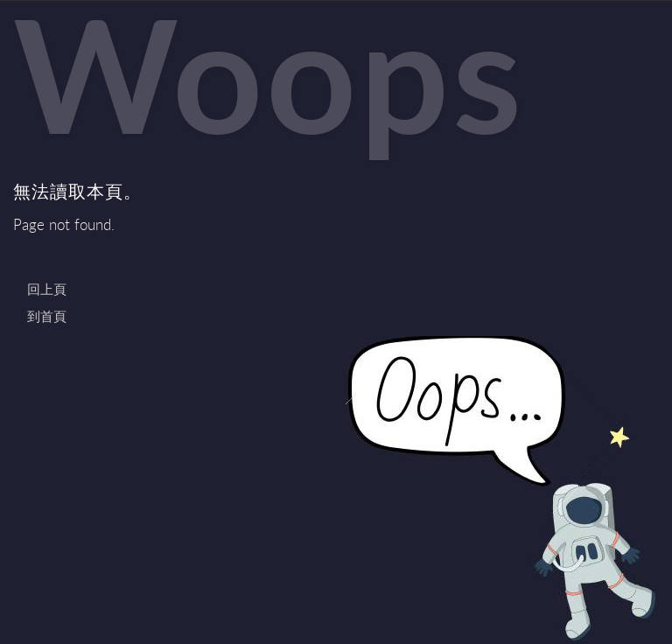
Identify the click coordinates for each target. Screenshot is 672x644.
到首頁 (47, 316)
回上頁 (47, 289)
